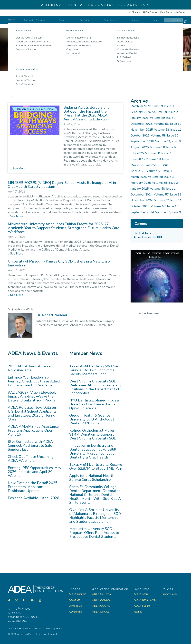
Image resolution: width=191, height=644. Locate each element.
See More (19, 168)
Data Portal (166, 12)
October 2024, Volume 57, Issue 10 (154, 206)
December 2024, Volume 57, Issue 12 (156, 195)
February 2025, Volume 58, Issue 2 (154, 183)
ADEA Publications (50, 82)
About (156, 22)
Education (106, 22)
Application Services (70, 22)
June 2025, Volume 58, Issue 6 (151, 159)
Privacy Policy (169, 594)
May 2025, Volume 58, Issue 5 (151, 165)
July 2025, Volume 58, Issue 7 (151, 153)
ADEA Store (141, 594)
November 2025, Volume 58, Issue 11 (156, 130)
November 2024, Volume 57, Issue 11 (156, 200)
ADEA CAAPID (101, 606)
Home (14, 82)
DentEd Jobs (142, 233)
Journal (138, 612)
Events (91, 22)
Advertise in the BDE (148, 237)
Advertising (76, 612)
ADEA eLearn (142, 606)
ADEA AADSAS (102, 600)
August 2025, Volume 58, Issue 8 (153, 147)
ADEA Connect (150, 12)
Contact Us (75, 606)
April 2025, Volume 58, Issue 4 (151, 171)
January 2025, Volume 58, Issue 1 (153, 189)
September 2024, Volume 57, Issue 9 (156, 212)
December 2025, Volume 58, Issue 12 (156, 124)
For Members (173, 22)
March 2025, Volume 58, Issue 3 (152, 177)
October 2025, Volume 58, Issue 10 (154, 136)
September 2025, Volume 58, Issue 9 (156, 141)
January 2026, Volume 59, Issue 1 (153, 118)
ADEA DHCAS (101, 612)
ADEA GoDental (102, 594)
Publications (124, 22)
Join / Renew (134, 12)
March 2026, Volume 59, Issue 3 (152, 106)
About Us (74, 600)
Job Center (180, 12)
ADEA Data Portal (145, 600)
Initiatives (142, 22)
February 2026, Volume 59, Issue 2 (154, 112)
